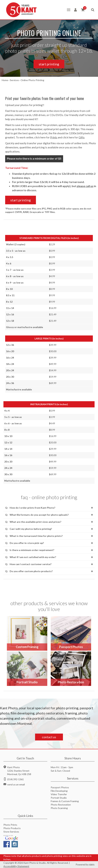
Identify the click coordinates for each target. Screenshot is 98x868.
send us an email (16, 784)
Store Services (11, 832)
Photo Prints (10, 825)
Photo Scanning (59, 808)
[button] (69, 10)
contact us (49, 737)
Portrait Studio (59, 798)
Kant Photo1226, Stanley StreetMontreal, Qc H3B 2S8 (19, 771)
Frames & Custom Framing (65, 801)
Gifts (82, 137)
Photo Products (12, 828)
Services (14, 80)
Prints (54, 137)
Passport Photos (60, 787)
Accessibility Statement (16, 866)
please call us (85, 186)
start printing (49, 64)
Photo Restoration (61, 805)
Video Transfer (59, 794)
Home (5, 80)
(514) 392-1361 (15, 779)
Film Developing (59, 791)
